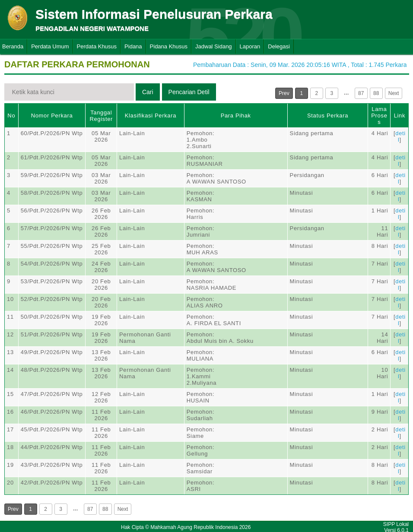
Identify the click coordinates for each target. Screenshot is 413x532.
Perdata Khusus (97, 46)
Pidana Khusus (169, 46)
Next (394, 93)
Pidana (133, 46)
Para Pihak (236, 116)
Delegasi (279, 46)
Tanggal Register (101, 116)
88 (376, 93)
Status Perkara (328, 116)
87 (361, 93)
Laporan (250, 46)
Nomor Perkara (52, 116)
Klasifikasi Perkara (151, 116)
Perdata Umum (50, 46)
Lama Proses (379, 116)
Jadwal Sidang (214, 46)
